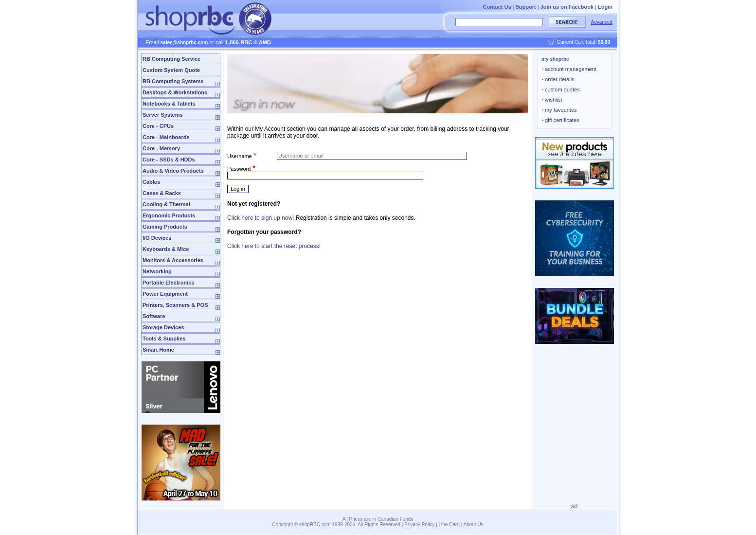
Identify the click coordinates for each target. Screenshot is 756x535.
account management (569, 69)
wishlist (552, 100)
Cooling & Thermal (166, 204)
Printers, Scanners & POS (175, 305)
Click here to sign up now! (261, 218)
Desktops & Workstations (175, 92)
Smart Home (158, 350)
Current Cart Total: (584, 42)
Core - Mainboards (166, 137)
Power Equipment (165, 294)
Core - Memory (161, 148)
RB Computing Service (171, 59)
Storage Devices (163, 327)
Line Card (449, 525)
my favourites (559, 110)
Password (239, 169)
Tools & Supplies (164, 339)
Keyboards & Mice (166, 249)
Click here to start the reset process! (274, 246)
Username (240, 156)
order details (558, 79)
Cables (151, 182)
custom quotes (561, 89)
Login (605, 7)
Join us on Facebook (567, 7)
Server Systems (163, 115)
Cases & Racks (162, 193)
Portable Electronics (168, 283)
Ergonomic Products (169, 215)
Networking (157, 271)
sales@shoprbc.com (184, 43)
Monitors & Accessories (173, 260)
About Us (474, 525)
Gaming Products (165, 227)
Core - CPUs (158, 126)
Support (526, 7)
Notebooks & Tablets (169, 104)
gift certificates (560, 120)
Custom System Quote (171, 70)
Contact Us (497, 7)
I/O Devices (157, 238)
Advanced (602, 22)
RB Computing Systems (173, 81)
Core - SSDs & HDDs (169, 160)
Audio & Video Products (173, 171)
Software (154, 316)
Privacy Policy (419, 525)
